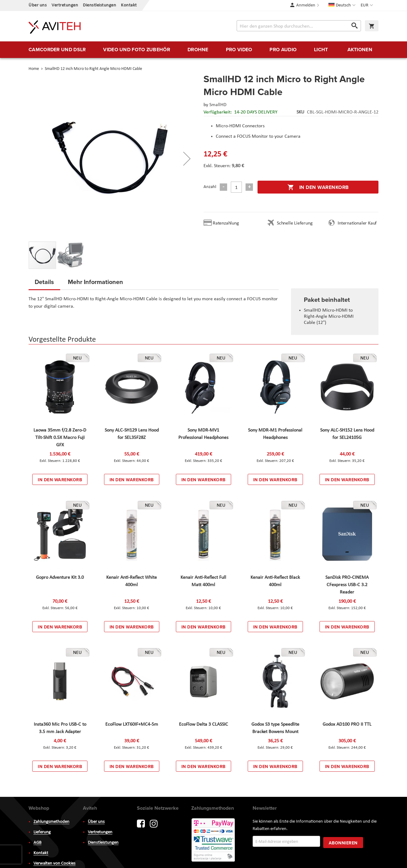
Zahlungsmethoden (51, 822)
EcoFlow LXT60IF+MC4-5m (132, 724)
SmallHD (218, 105)
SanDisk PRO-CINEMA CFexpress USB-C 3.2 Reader (347, 585)
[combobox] (299, 26)
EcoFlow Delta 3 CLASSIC (203, 724)
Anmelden (306, 5)
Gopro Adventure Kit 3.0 (60, 578)
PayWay (214, 840)
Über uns (38, 5)
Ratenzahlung (226, 223)
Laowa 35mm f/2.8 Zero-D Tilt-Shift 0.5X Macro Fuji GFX (60, 438)
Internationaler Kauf (357, 223)
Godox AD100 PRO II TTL (347, 724)
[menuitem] (57, 50)
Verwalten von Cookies (54, 864)
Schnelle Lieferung (295, 223)
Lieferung (42, 832)
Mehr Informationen (95, 282)
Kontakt (129, 5)
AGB (37, 843)
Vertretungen (65, 5)
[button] (368, 6)
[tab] (44, 284)
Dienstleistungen (99, 5)
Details (44, 282)
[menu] (203, 50)
